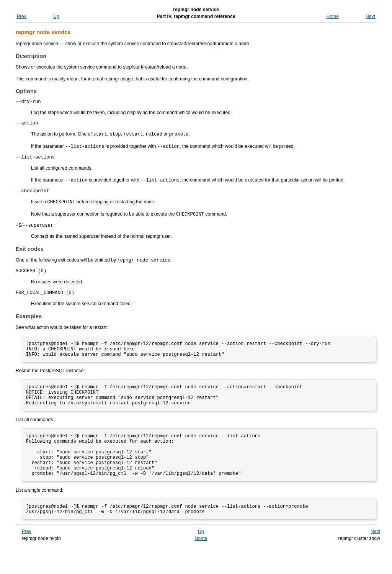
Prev (22, 16)
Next (370, 16)
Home (333, 16)
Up (56, 16)
